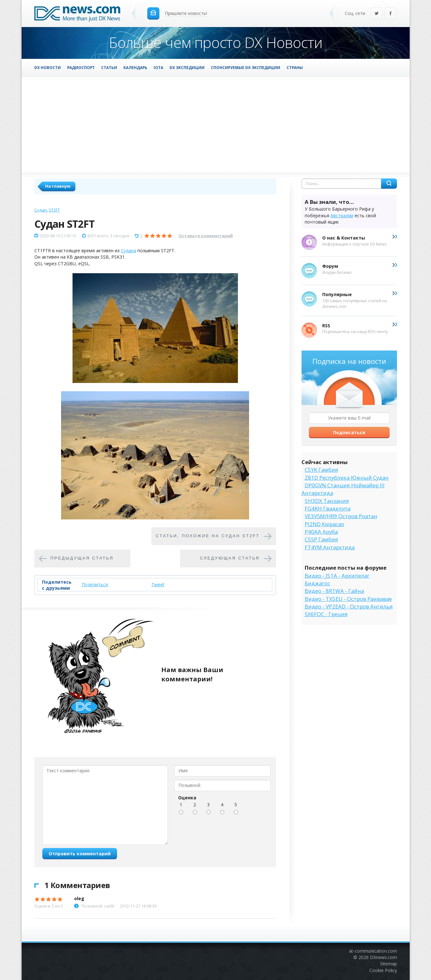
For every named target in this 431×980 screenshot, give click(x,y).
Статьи (109, 67)
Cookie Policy (383, 970)
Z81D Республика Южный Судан (347, 478)
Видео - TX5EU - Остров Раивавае (348, 599)
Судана (129, 250)
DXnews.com (383, 957)
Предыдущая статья (82, 558)
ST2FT (54, 210)
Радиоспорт (81, 67)
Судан (41, 210)
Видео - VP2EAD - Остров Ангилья (349, 606)
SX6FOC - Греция (326, 614)
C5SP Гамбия (321, 539)
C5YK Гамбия (321, 470)
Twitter (377, 14)
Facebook (391, 14)
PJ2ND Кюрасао (324, 524)
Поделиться (95, 584)
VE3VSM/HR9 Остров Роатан (341, 516)
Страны (295, 67)
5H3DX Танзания (327, 501)
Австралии (342, 215)
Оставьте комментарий (206, 236)
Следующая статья (230, 558)
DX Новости (48, 67)
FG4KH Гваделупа (328, 508)
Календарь (135, 67)
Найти (389, 184)
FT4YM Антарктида (330, 547)
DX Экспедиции (187, 67)
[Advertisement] (216, 124)
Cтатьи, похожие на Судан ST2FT (208, 536)
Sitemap (389, 964)
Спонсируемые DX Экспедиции (246, 67)
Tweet (158, 584)
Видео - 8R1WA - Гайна (334, 591)
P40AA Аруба (321, 532)
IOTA (158, 67)
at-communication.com (373, 951)
